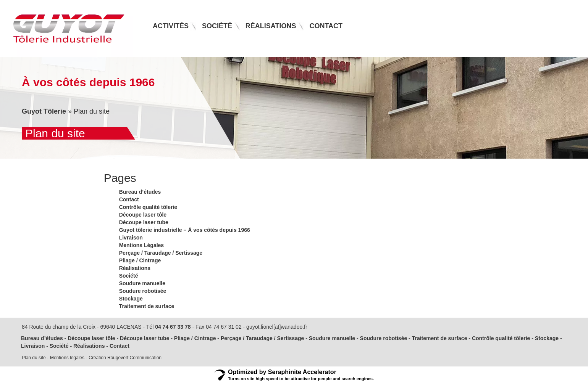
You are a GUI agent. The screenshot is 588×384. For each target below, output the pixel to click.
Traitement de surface (147, 306)
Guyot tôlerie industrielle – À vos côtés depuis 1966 (185, 230)
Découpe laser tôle (143, 215)
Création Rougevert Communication (125, 358)
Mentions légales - (69, 358)
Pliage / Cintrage (140, 260)
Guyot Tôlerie (44, 111)
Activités (171, 26)
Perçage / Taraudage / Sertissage (161, 253)
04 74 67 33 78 (173, 327)
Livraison (131, 238)
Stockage (131, 299)
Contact (129, 199)
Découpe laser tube (144, 222)
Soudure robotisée (143, 291)
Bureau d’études (140, 192)
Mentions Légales (141, 245)
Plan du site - (35, 358)
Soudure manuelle (142, 283)
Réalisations (135, 268)
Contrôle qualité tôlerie (148, 207)
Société (129, 276)
